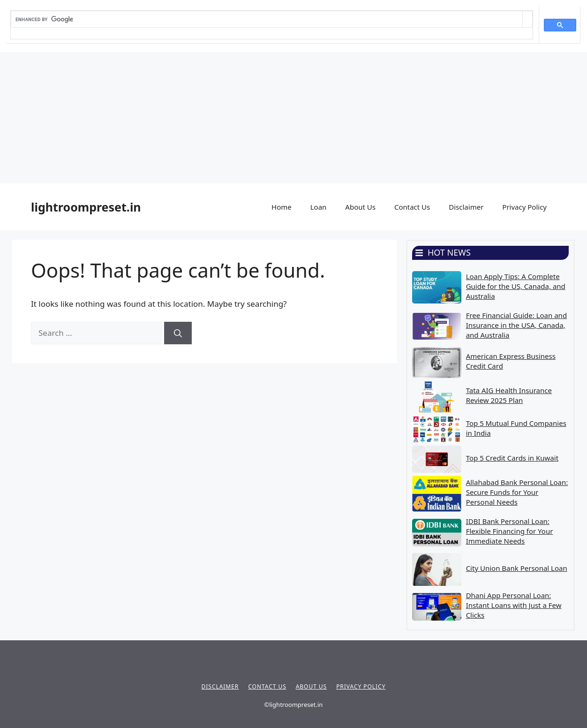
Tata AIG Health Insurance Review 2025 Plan (509, 395)
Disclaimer (466, 207)
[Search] (178, 333)
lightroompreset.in (86, 207)
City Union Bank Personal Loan (517, 568)
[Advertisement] (281, 118)
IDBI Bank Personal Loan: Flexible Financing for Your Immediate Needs (510, 531)
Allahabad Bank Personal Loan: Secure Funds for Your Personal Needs (517, 492)
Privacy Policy (524, 207)
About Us (360, 207)
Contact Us (412, 207)
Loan (319, 207)
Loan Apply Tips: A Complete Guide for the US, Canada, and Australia (516, 286)
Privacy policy (361, 686)
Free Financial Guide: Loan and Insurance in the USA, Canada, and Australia (516, 325)
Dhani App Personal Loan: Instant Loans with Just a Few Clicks (514, 605)
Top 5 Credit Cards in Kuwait (512, 458)
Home (282, 207)
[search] (267, 19)
